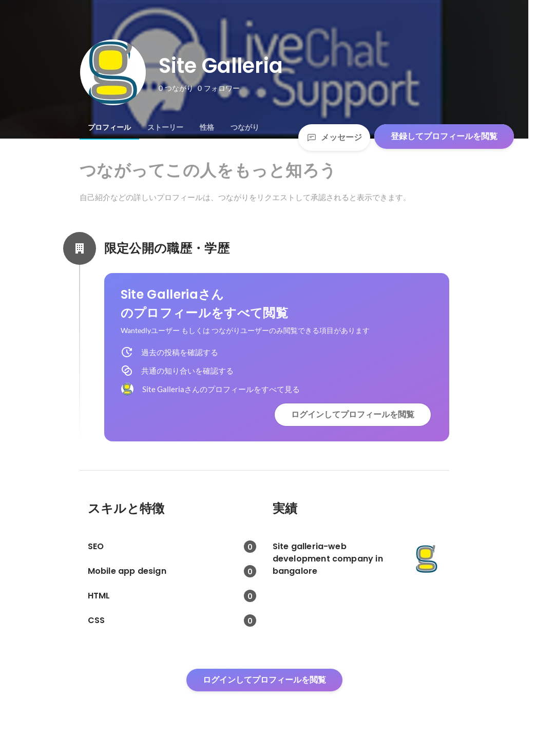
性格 (207, 127)
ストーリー (165, 127)
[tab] (109, 127)
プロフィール (109, 127)
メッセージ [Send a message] (334, 137)
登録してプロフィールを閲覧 (444, 136)
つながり (245, 127)
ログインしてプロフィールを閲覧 (353, 414)
